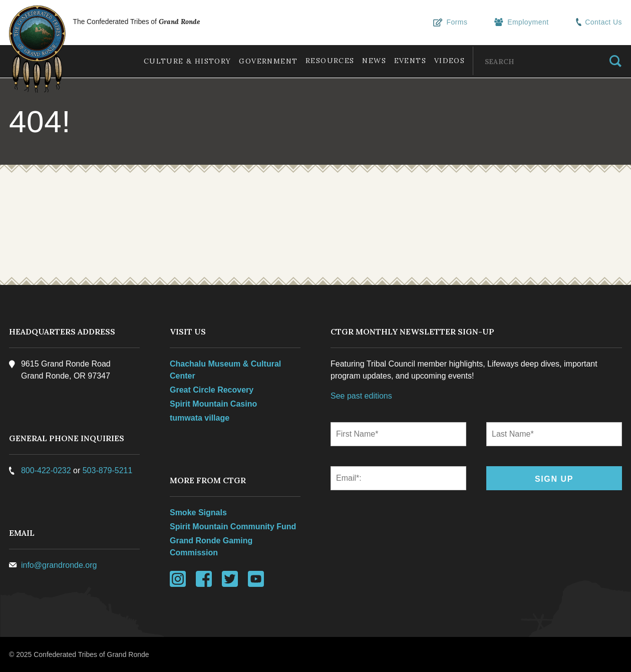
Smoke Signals (199, 513)
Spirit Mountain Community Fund (233, 527)
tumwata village (200, 418)
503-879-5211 (109, 470)
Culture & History (175, 61)
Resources (322, 61)
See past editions (361, 396)
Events (406, 61)
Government (258, 61)
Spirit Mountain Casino (214, 404)
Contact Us (599, 22)
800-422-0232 (47, 470)
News (369, 61)
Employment (524, 22)
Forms (454, 22)
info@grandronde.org (60, 565)
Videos (448, 61)
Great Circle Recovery (212, 390)
